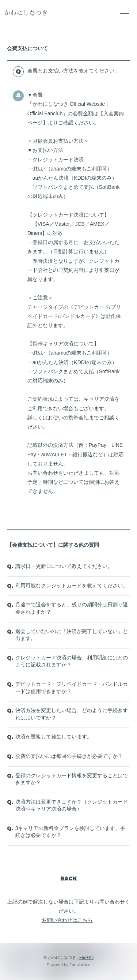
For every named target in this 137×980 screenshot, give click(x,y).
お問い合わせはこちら (67, 920)
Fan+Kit (86, 957)
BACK (69, 879)
